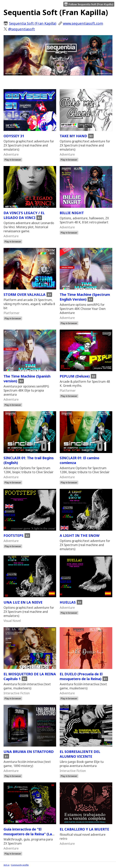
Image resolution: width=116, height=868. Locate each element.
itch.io (6, 865)
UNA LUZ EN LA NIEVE (23, 602)
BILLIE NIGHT (72, 213)
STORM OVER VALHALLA (25, 295)
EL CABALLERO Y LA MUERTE (84, 829)
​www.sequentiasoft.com (83, 23)
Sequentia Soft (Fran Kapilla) (33, 23)
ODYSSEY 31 (14, 136)
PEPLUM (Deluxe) (75, 376)
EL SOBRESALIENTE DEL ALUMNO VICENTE (80, 754)
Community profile (20, 865)
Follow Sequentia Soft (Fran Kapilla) (89, 4)
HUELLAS (68, 602)
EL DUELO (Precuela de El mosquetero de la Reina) (81, 676)
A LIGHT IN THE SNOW (80, 535)
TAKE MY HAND (73, 136)
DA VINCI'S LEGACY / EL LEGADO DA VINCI (24, 215)
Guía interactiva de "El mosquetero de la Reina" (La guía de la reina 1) (28, 834)
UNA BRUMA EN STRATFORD (29, 752)
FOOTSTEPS (14, 535)
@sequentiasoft (21, 29)
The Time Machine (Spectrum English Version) (85, 297)
